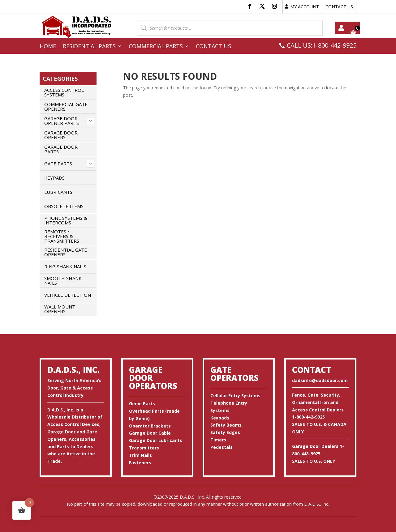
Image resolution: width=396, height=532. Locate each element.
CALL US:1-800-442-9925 (322, 45)
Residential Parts (89, 47)
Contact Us (213, 47)
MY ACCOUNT (305, 7)
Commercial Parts (156, 47)
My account (341, 28)
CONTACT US (339, 7)
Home (48, 47)
